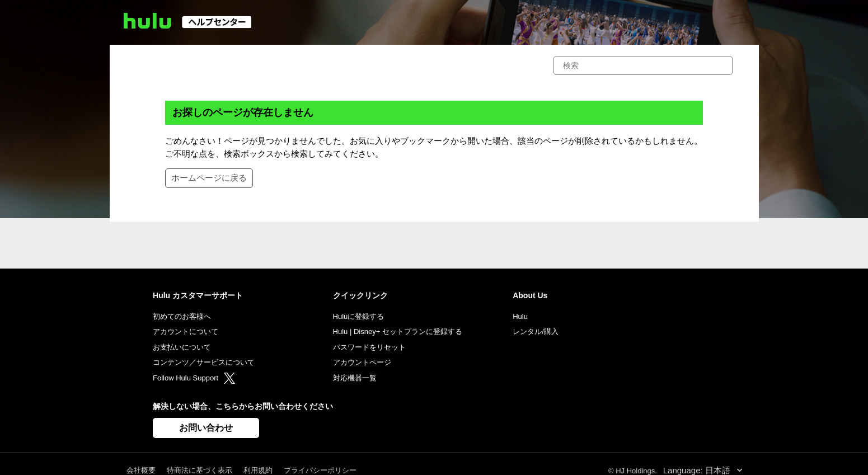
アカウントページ (362, 362)
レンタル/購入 (536, 331)
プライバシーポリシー (320, 470)
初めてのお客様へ (182, 316)
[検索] (643, 65)
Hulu (520, 316)
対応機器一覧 (355, 378)
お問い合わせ (206, 428)
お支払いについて (182, 347)
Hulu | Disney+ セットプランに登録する (398, 331)
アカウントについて (186, 331)
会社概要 (141, 470)
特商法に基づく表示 (200, 470)
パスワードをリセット (369, 347)
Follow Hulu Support (194, 378)
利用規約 (258, 470)
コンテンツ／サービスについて (204, 362)
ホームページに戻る (209, 178)
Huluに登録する (359, 316)
